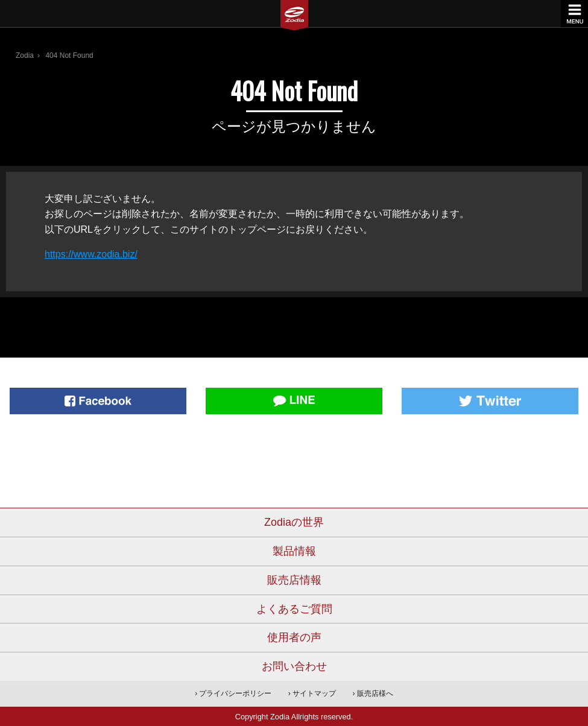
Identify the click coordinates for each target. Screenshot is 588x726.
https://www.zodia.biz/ (91, 254)
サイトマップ (314, 693)
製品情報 (294, 551)
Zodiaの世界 (294, 522)
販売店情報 (294, 580)
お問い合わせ (294, 666)
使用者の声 (294, 637)
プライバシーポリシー (235, 693)
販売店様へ (375, 693)
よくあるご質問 (294, 609)
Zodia (25, 55)
